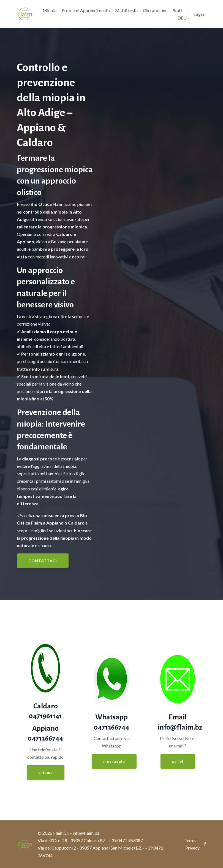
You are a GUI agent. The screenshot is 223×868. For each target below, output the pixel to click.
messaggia (114, 761)
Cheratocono (155, 10)
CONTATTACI (43, 561)
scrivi (178, 761)
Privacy (192, 848)
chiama (46, 772)
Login (199, 14)
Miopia (50, 10)
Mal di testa (126, 10)
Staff (178, 10)
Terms (190, 840)
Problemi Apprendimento (86, 10)
